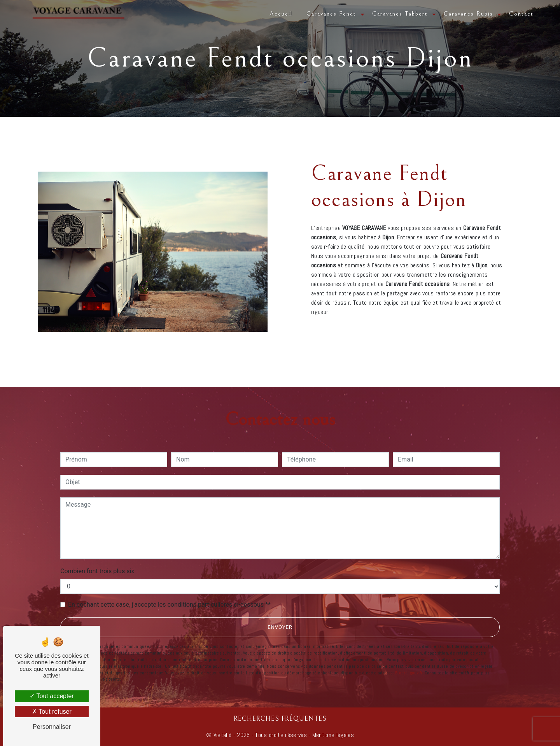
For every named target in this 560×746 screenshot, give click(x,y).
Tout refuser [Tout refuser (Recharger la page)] (52, 712)
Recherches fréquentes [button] (280, 719)
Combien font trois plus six (97, 571)
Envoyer (280, 627)
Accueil (281, 14)
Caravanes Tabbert (400, 14)
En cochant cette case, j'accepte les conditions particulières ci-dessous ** (169, 605)
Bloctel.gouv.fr (409, 673)
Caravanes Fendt (331, 14)
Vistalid (223, 735)
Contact (521, 14)
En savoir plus (444, 329)
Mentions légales (332, 735)
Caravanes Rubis (468, 14)
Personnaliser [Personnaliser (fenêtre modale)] (52, 727)
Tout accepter (52, 696)
